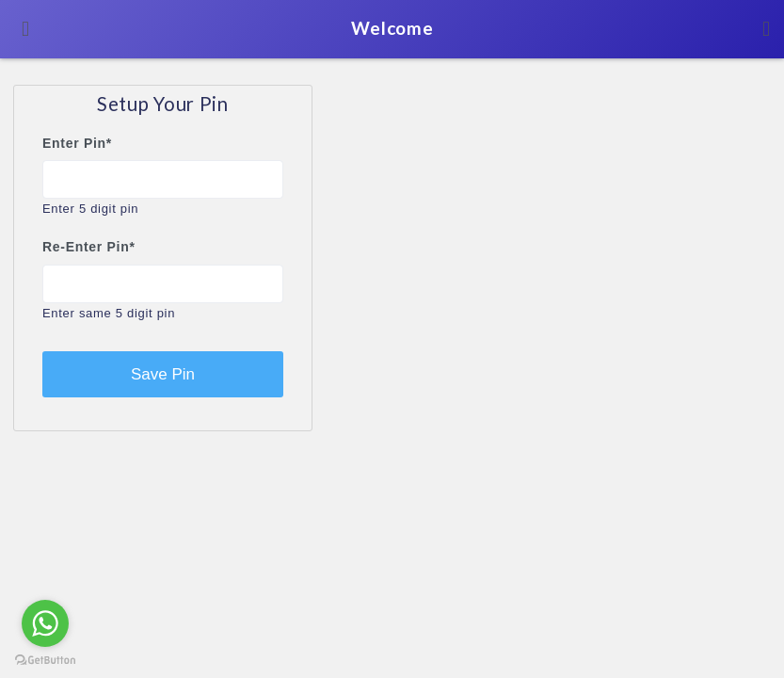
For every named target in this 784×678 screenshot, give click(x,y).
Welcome (392, 28)
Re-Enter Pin (89, 247)
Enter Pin (77, 143)
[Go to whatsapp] (45, 623)
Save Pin (163, 374)
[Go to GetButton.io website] (45, 659)
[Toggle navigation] (25, 29)
